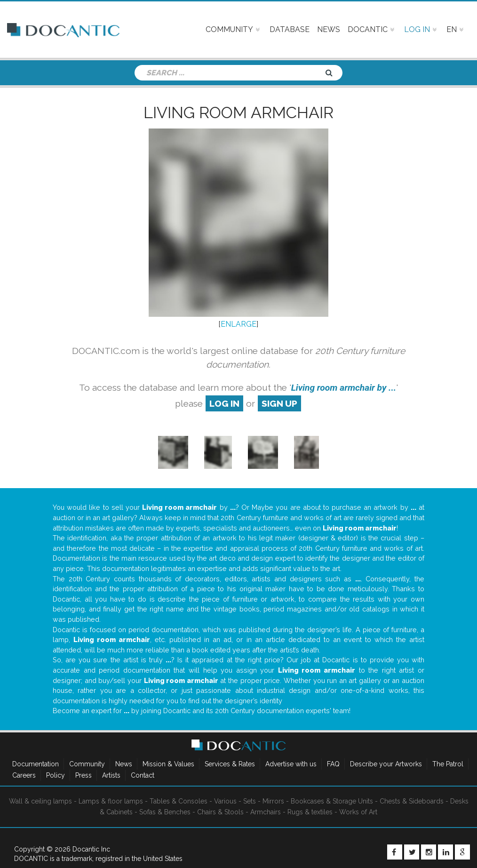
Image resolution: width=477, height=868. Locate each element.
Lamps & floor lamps (111, 801)
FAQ (333, 764)
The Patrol (448, 764)
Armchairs (266, 812)
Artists (111, 775)
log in (224, 403)
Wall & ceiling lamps (40, 801)
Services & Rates (230, 764)
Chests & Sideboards (412, 801)
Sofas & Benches (165, 812)
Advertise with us (291, 764)
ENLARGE (238, 324)
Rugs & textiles (310, 812)
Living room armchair (238, 113)
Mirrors (273, 801)
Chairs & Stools (220, 812)
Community (87, 764)
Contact (143, 775)
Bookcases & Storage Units (332, 801)
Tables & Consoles (179, 801)
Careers (24, 775)
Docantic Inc (91, 849)
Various (225, 801)
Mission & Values (168, 764)
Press (83, 775)
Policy (56, 775)
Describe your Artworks (386, 764)
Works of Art (358, 812)
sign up (279, 403)
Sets (250, 801)
